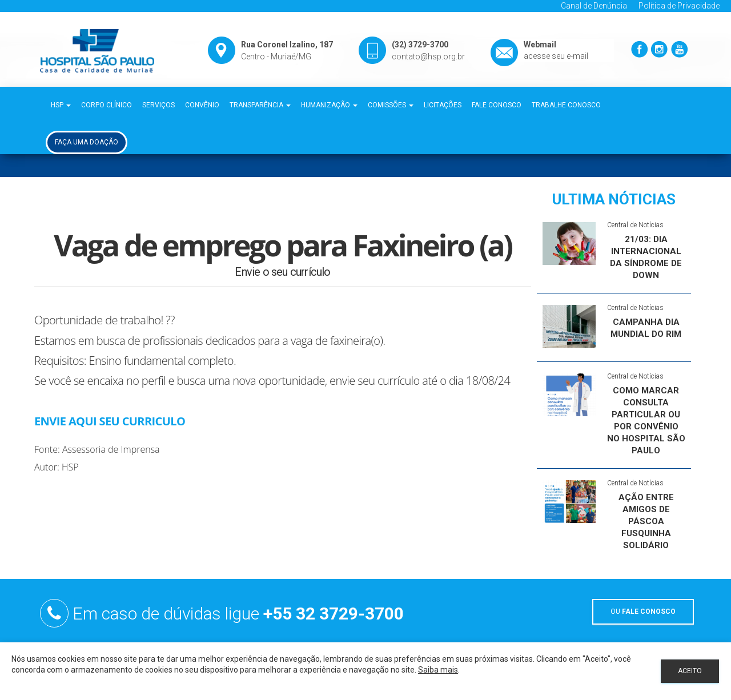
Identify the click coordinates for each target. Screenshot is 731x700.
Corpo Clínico (107, 105)
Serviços (158, 105)
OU (643, 612)
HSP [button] (61, 105)
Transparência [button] (260, 105)
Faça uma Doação (87, 142)
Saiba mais (438, 670)
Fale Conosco (497, 105)
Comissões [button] (391, 105)
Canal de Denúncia (594, 6)
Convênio (202, 105)
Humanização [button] (329, 105)
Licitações (443, 105)
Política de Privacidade (679, 6)
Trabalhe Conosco (566, 105)
